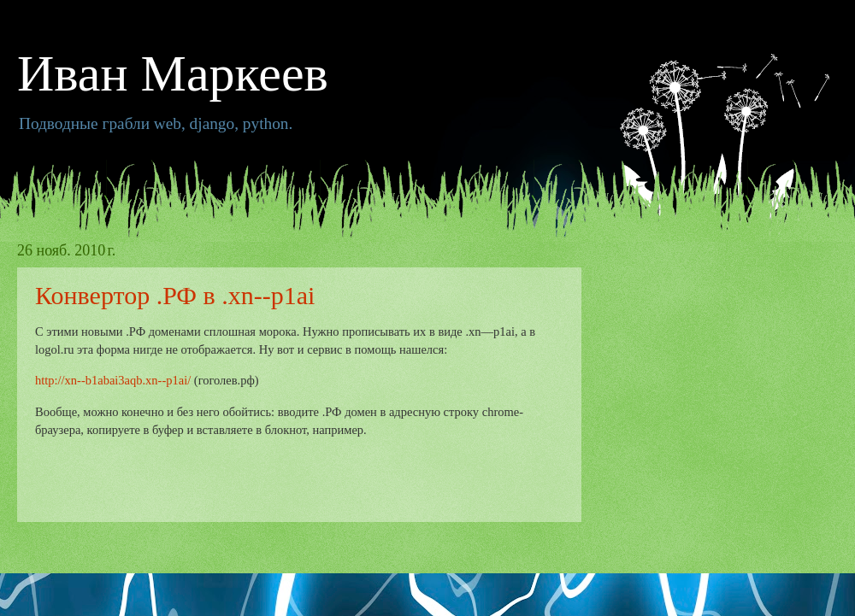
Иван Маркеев (173, 73)
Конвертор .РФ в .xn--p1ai (175, 295)
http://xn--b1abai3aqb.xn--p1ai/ (113, 380)
